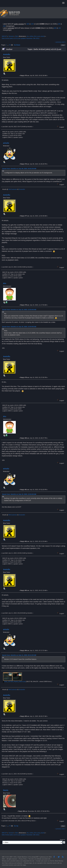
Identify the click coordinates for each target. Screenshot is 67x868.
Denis (6, 790)
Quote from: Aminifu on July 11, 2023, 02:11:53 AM (19, 655)
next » (64, 42)
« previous (58, 42)
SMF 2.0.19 (5, 857)
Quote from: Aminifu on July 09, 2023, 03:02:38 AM (19, 169)
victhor (31, 36)
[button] (63, 3)
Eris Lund (37, 36)
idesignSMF (35, 857)
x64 (32, 24)
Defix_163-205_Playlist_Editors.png (14, 681)
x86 (28, 24)
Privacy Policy (23, 859)
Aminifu (7, 54)
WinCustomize (13, 189)
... (8, 45)
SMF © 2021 (13, 857)
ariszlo (42, 36)
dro (28, 36)
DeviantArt (22, 189)
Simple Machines (22, 857)
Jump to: (62, 840)
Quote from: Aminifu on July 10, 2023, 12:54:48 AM (19, 310)
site (32, 859)
